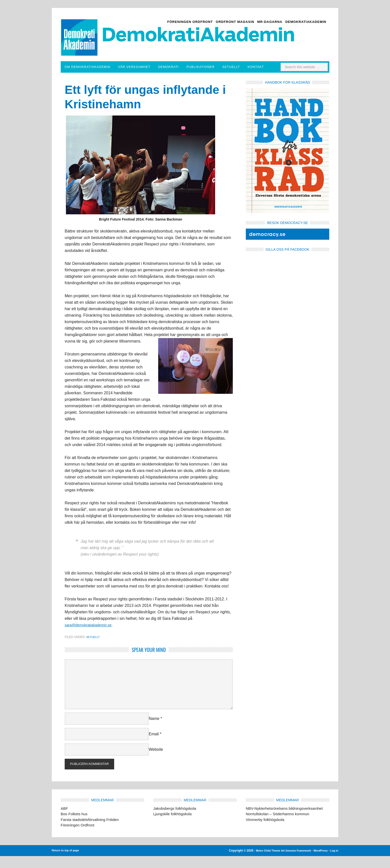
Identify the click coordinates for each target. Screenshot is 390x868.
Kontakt (283, 67)
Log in (334, 863)
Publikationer (217, 67)
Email (154, 745)
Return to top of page (67, 863)
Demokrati (183, 67)
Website (156, 760)
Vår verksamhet (141, 67)
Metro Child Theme (261, 863)
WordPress (319, 863)
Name (154, 729)
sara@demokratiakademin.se (91, 636)
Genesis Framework (294, 863)
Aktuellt (254, 67)
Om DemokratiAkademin (88, 67)
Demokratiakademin (88, 28)
